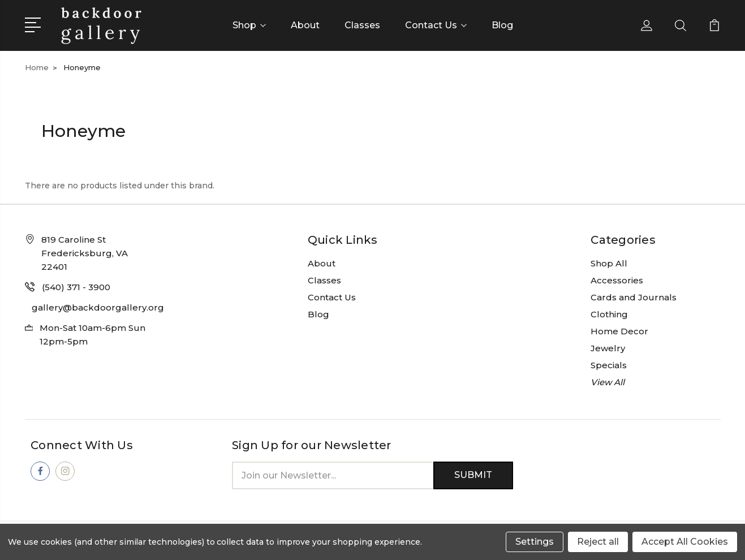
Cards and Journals (634, 297)
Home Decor (619, 331)
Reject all (598, 542)
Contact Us (436, 25)
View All (608, 382)
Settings (535, 542)
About (305, 25)
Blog (502, 25)
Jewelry (608, 348)
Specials (609, 365)
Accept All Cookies (685, 542)
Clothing (609, 314)
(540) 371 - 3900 (76, 287)
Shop (249, 25)
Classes (362, 25)
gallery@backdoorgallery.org (98, 307)
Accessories (617, 280)
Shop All (609, 263)
